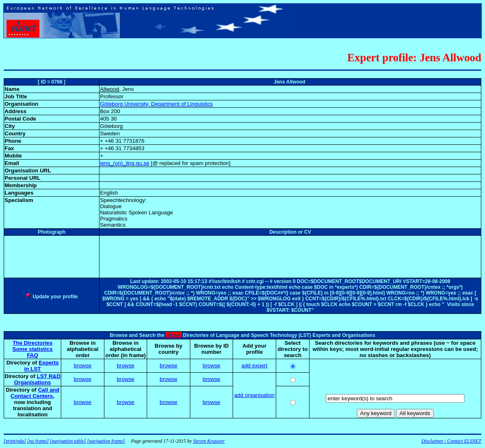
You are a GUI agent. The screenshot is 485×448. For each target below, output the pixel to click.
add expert (255, 366)
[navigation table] (68, 441)
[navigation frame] (106, 441)
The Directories (33, 343)
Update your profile (52, 297)
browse (83, 366)
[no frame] (38, 441)
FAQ (32, 355)
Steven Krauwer (209, 441)
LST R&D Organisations (37, 379)
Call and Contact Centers (35, 393)
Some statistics (32, 349)
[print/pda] (15, 441)
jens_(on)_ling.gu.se (125, 163)
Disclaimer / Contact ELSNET (451, 441)
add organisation (255, 395)
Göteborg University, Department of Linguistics (156, 104)
